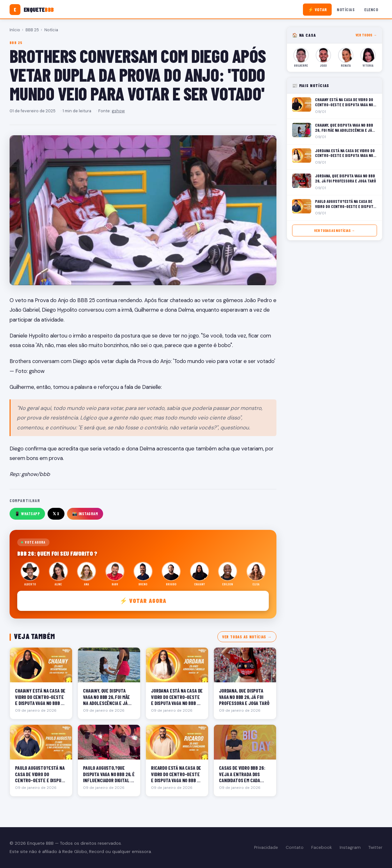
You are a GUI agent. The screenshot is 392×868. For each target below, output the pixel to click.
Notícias (346, 9)
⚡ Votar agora (143, 601)
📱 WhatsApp (27, 514)
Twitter (375, 847)
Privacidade (266, 847)
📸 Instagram (85, 514)
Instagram (350, 847)
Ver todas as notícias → (247, 637)
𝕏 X (56, 514)
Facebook (322, 847)
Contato (295, 847)
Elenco (371, 9)
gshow (118, 111)
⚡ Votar (317, 9)
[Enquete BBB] (32, 10)
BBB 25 (32, 30)
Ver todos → (366, 35)
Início (15, 30)
